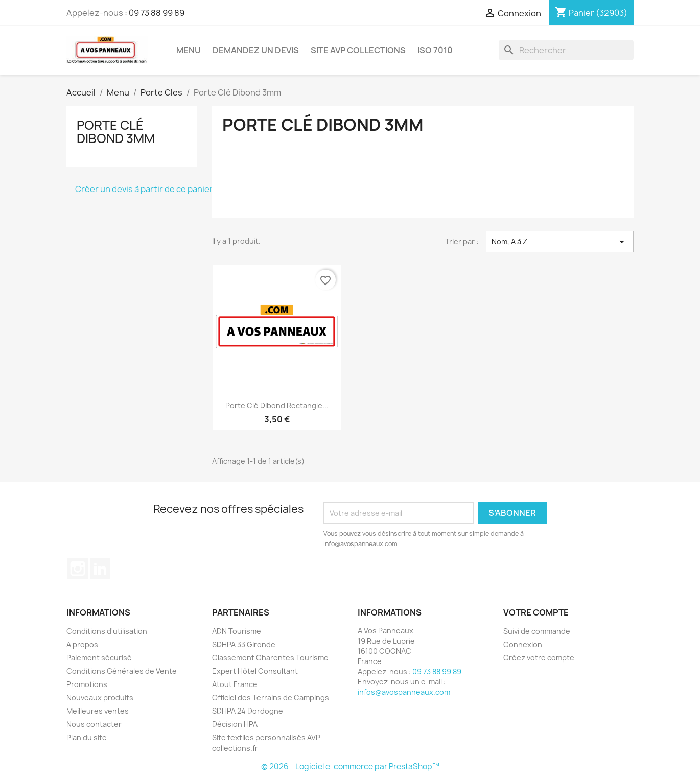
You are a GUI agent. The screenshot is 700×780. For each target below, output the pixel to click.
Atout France (235, 684)
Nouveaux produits (100, 698)
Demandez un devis (256, 50)
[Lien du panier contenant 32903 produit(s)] (591, 13)
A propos (82, 644)
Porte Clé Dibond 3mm (116, 132)
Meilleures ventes (98, 711)
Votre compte (536, 612)
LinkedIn (100, 569)
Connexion (523, 644)
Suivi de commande (537, 631)
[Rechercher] (566, 50)
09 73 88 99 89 (157, 13)
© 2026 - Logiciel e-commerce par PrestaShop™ (350, 766)
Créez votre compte (539, 658)
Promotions (87, 684)
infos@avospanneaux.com (404, 692)
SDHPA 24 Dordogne (248, 711)
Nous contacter (94, 724)
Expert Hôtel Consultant (255, 671)
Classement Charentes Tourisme (270, 658)
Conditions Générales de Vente (122, 671)
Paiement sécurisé (99, 658)
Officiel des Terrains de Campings (271, 698)
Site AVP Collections (358, 50)
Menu (189, 50)
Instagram (78, 569)
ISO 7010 (435, 50)
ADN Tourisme (237, 631)
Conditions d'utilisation (107, 631)
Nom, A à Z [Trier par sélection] (560, 242)
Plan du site (87, 737)
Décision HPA (235, 724)
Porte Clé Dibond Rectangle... (277, 405)
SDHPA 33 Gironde (244, 644)
